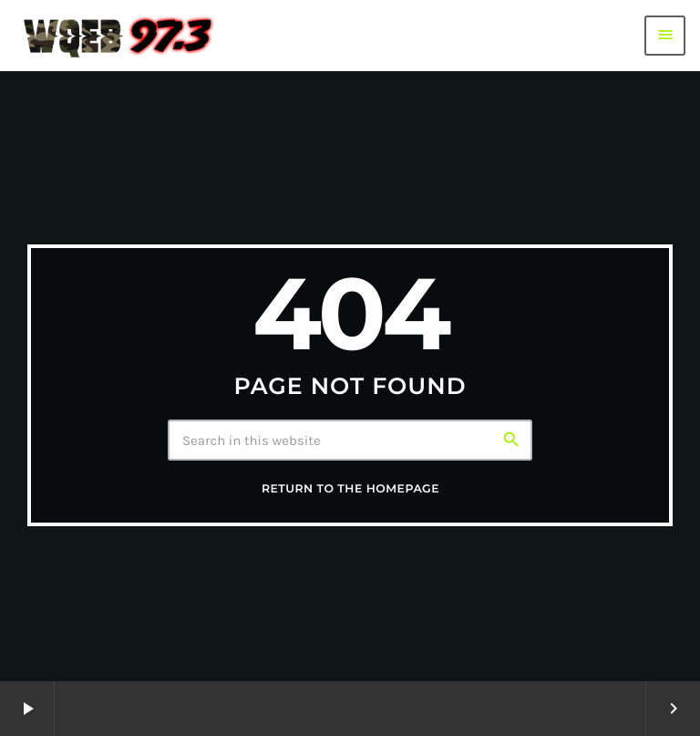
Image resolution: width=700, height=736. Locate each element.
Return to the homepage (350, 489)
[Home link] (118, 36)
